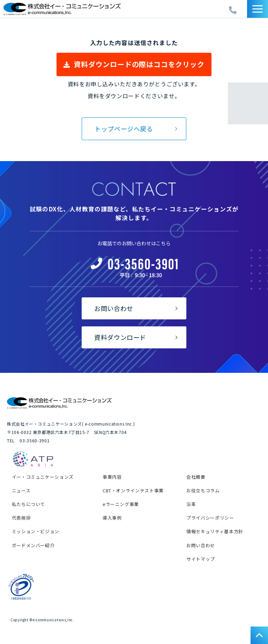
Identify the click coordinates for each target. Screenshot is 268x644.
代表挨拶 (21, 518)
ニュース (21, 490)
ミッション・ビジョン (36, 531)
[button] (258, 9)
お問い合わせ (114, 308)
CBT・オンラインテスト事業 (133, 490)
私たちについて (28, 504)
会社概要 (196, 477)
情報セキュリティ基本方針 (215, 531)
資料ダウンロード (120, 337)
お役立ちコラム (203, 490)
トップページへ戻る (124, 129)
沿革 (191, 504)
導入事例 (112, 518)
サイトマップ (201, 559)
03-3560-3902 (234, 8)
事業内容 (112, 477)
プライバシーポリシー (210, 518)
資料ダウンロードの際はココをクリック (139, 64)
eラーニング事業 (121, 504)
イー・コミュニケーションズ (43, 477)
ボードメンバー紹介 (33, 545)
